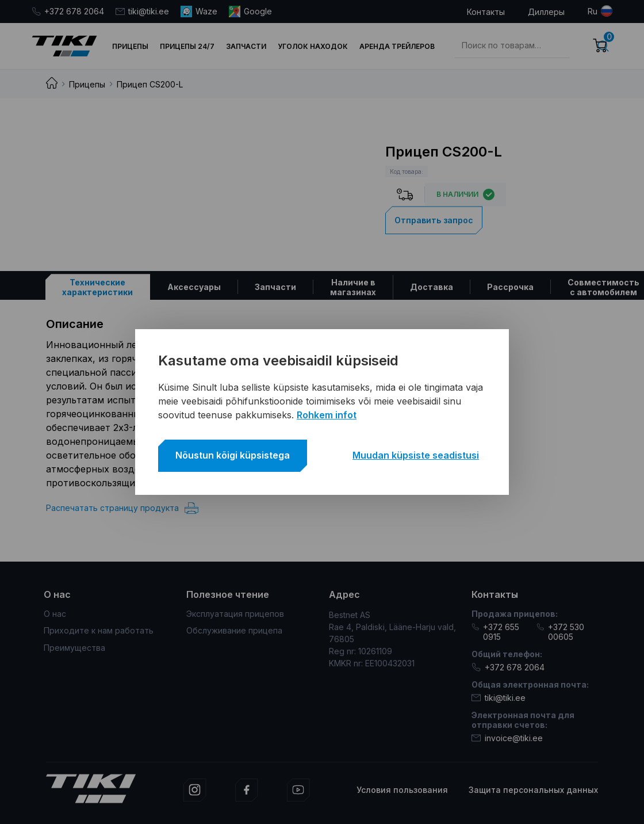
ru (593, 11)
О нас (55, 614)
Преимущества (74, 648)
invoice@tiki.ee (507, 738)
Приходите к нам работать (99, 630)
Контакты (486, 12)
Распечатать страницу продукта (122, 508)
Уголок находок (313, 46)
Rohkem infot (327, 415)
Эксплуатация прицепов (235, 614)
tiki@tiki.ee (142, 11)
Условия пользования (402, 790)
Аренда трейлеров (397, 46)
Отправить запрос (434, 220)
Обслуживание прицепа (234, 630)
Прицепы (130, 46)
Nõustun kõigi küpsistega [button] (233, 455)
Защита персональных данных (533, 790)
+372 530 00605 (560, 632)
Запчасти (246, 46)
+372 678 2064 (68, 11)
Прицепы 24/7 (187, 46)
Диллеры (546, 12)
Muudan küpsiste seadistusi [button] (416, 455)
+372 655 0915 (495, 632)
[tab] (98, 287)
